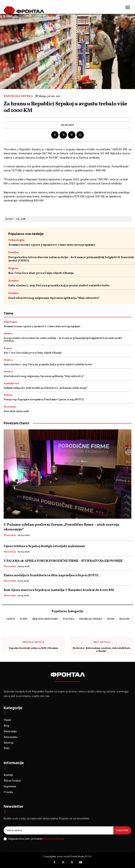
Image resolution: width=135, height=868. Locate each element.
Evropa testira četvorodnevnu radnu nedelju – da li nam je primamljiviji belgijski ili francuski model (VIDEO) (71, 259)
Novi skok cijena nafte (17, 411)
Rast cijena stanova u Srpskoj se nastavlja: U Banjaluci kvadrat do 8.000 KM (59, 590)
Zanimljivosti (11, 384)
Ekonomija (10, 407)
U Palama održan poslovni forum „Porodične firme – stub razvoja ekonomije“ (61, 527)
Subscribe (122, 830)
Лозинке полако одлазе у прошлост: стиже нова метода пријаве (52, 245)
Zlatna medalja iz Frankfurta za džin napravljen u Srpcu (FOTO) (51, 575)
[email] (59, 830)
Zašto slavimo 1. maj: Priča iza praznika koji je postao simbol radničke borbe (59, 286)
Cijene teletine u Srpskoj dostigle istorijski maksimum (44, 546)
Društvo (14, 253)
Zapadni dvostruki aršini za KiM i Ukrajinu (33, 648)
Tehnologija (16, 240)
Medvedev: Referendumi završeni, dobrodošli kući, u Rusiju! (102, 650)
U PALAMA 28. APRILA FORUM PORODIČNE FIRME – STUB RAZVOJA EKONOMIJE (63, 561)
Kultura (8, 395)
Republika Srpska (18, 96)
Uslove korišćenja (54, 839)
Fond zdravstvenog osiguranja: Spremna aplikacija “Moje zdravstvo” (54, 298)
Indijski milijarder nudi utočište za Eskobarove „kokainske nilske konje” (46, 388)
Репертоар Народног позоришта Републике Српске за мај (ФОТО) (44, 400)
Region (13, 268)
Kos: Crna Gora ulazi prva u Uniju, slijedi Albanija (41, 273)
